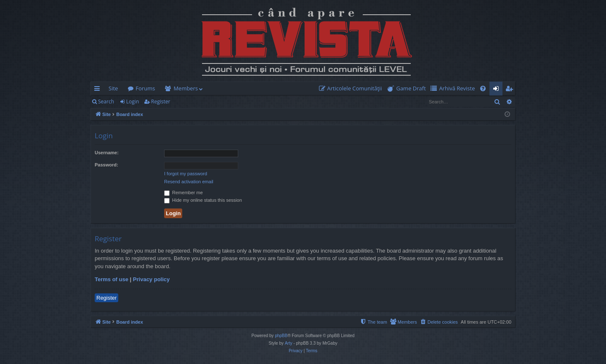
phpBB (281, 336)
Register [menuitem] (511, 90)
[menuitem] (352, 88)
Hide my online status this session (203, 200)
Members (186, 88)
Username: (107, 153)
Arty (289, 343)
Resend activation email (189, 182)
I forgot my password (186, 174)
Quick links (99, 90)
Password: (106, 165)
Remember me (183, 193)
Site (113, 88)
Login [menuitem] (498, 90)
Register (161, 102)
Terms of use (112, 279)
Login (133, 102)
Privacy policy (151, 279)
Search (106, 102)
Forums (145, 88)
